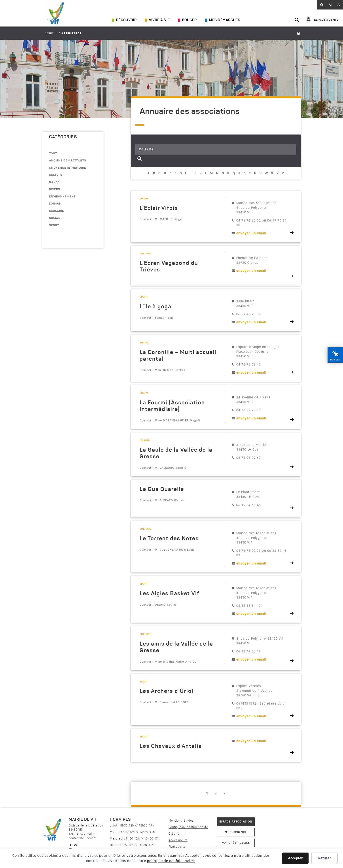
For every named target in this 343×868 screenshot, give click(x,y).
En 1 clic (335, 360)
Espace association (236, 822)
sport (54, 225)
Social (55, 218)
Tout (53, 154)
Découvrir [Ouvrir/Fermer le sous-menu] (126, 20)
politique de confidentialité (171, 861)
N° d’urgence (236, 832)
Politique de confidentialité (188, 827)
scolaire (57, 211)
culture (56, 175)
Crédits (174, 834)
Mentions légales (181, 821)
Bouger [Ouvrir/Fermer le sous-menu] (189, 20)
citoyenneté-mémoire (68, 168)
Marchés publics (236, 843)
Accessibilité (178, 840)
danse (54, 182)
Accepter (295, 858)
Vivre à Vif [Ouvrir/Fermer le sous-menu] (159, 20)
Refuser (325, 858)
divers (55, 189)
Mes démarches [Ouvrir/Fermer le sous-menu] (225, 20)
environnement (62, 197)
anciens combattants (68, 161)
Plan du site (177, 847)
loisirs (55, 204)
